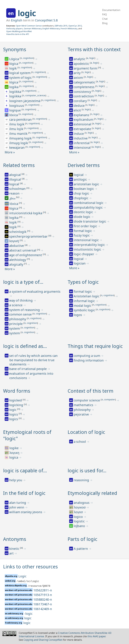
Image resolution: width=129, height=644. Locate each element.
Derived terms (84, 165)
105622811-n (43, 590)
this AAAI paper (96, 636)
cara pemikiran (21, 119)
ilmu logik (17, 124)
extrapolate (83, 129)
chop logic (82, 193)
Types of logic (83, 282)
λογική (14, 241)
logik (13, 68)
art (12, 553)
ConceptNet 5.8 (46, 20)
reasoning (82, 480)
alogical (15, 175)
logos (78, 315)
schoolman (18, 189)
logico (79, 517)
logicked (16, 400)
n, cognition (27, 58)
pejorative (82, 414)
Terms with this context (94, 49)
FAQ (104, 14)
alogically (17, 264)
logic (27, 13)
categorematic (85, 82)
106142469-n (43, 609)
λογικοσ (80, 507)
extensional (83, 124)
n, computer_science (34, 95)
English (17, 20)
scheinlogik (18, 232)
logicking (17, 405)
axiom (79, 78)
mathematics (84, 405)
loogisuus (17, 106)
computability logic (89, 207)
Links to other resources (30, 567)
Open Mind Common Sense (29, 26)
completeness (84, 87)
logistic (80, 521)
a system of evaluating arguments (35, 291)
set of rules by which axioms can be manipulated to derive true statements (33, 360)
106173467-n (43, 604)
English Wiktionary (51, 28)
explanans (82, 115)
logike (14, 448)
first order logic (86, 226)
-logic (28, 614)
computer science (87, 400)
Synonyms (15, 49)
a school (80, 442)
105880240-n (43, 599)
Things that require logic (95, 346)
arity (78, 73)
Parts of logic (82, 539)
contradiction (84, 96)
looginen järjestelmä (25, 101)
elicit (78, 110)
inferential (82, 143)
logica (14, 457)
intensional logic (87, 240)
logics (14, 414)
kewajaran (17, 148)
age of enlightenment (26, 255)
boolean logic (84, 189)
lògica (14, 64)
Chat (105, 19)
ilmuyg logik (19, 143)
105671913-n (43, 595)
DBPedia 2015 (61, 26)
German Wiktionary (33, 28)
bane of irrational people (28, 369)
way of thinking (21, 300)
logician (80, 263)
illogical (15, 179)
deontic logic (84, 212)
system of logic (21, 78)
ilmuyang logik (21, 138)
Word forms (17, 391)
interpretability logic (90, 245)
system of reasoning (25, 310)
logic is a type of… (23, 282)
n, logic (86, 72)
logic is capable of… (25, 471)
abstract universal (23, 250)
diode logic (82, 217)
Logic (22, 576)
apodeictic (82, 64)
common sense (21, 314)
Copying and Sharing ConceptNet (43, 640)
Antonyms (15, 539)
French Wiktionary (69, 28)
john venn (17, 507)
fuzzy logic (82, 235)
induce (79, 134)
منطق (13, 199)
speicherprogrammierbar (29, 236)
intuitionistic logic (88, 249)
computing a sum (87, 356)
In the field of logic (24, 493)
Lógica (14, 59)
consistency (83, 92)
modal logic (83, 306)
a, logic (91, 58)
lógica (14, 82)
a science (16, 305)
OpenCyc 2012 (75, 26)
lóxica (14, 115)
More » (10, 152)
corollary (81, 101)
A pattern (81, 549)
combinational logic (89, 203)
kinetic (15, 549)
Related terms (19, 165)
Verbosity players (15, 28)
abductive (17, 246)
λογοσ (79, 512)
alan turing (18, 503)
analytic (80, 59)
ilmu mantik (19, 134)
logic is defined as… (25, 346)
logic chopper (84, 254)
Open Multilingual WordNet (19, 31)
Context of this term (91, 391)
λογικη (15, 453)
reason (15, 193)
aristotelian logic (87, 184)
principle (16, 324)
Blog (105, 23)
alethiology (18, 260)
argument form (86, 68)
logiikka (16, 92)
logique (15, 110)
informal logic (85, 301)
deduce (80, 106)
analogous (82, 503)
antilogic (81, 179)
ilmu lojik (17, 129)
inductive (81, 138)
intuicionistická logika (26, 213)
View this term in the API (18, 34)
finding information (89, 360)
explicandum (84, 119)
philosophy (18, 319)
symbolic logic (85, 310)
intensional (83, 148)
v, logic (90, 105)
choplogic (81, 198)
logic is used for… (87, 471)
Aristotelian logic (87, 296)
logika (14, 87)
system (15, 328)
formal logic (83, 231)
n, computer (108, 399)
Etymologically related (92, 493)
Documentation (111, 10)
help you (16, 480)
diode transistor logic (90, 221)
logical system (20, 73)
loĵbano (80, 526)
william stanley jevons (26, 512)
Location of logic (86, 432)
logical (15, 184)
